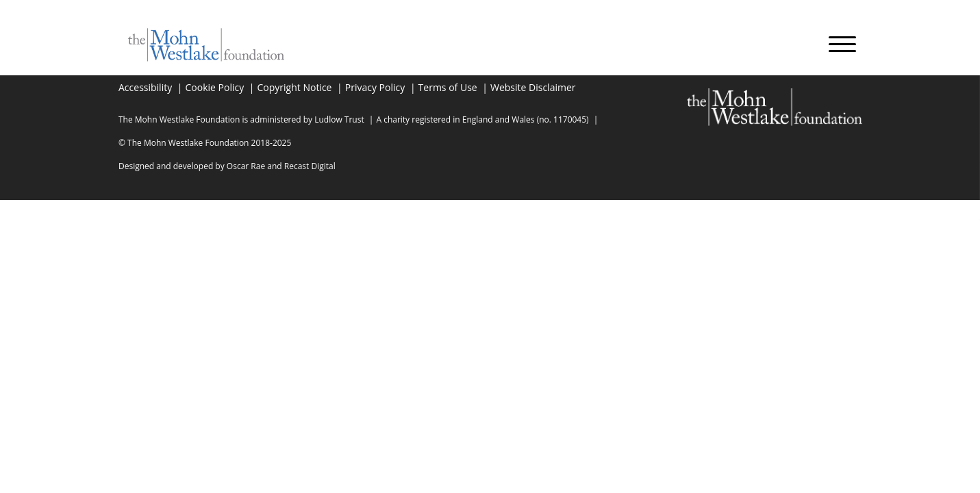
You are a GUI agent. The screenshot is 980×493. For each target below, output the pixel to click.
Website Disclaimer (533, 87)
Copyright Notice (295, 87)
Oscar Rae (246, 166)
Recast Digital (310, 166)
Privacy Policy (375, 87)
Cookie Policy (215, 87)
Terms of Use (448, 87)
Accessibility (145, 87)
